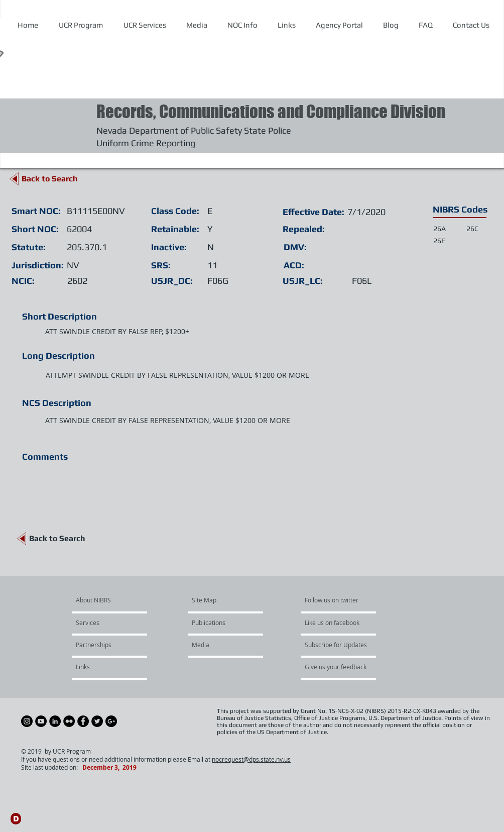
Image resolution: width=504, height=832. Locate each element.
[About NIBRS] (114, 600)
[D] (16, 819)
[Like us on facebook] (335, 623)
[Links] (103, 667)
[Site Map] (216, 600)
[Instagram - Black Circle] (27, 721)
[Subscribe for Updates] (336, 645)
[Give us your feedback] (341, 667)
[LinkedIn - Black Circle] (55, 721)
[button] (242, 25)
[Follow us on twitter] (335, 600)
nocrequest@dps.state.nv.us (251, 759)
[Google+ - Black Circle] (111, 721)
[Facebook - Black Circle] (83, 721)
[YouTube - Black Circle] (41, 721)
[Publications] (221, 623)
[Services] (105, 623)
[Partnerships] (103, 645)
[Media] (219, 645)
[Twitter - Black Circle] (97, 721)
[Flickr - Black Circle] (69, 721)
